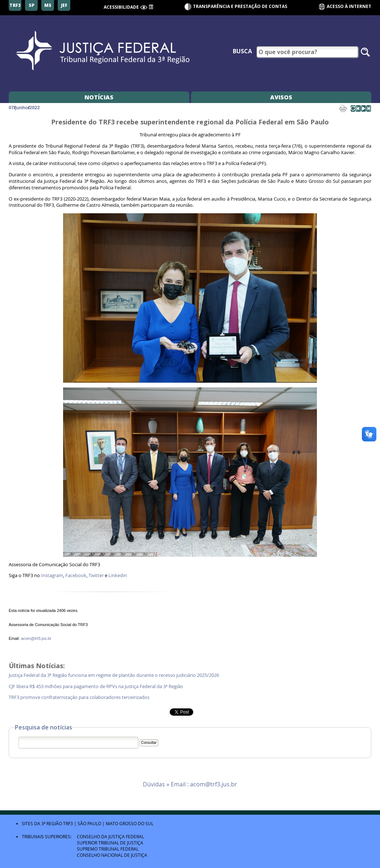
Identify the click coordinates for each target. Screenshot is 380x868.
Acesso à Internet (345, 7)
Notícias (99, 97)
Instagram (52, 575)
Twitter (96, 575)
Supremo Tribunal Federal (108, 849)
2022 (35, 108)
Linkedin (118, 575)
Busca (242, 51)
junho (22, 108)
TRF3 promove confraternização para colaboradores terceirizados (80, 697)
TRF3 (68, 823)
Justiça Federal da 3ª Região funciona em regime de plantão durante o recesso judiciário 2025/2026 (114, 675)
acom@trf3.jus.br (36, 638)
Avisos (281, 97)
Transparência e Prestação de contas (240, 6)
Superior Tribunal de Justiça (110, 843)
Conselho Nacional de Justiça (112, 855)
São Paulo (89, 823)
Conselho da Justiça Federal (110, 836)
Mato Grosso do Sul (130, 823)
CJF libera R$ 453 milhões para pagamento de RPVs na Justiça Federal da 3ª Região (97, 686)
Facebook (76, 575)
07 (11, 108)
